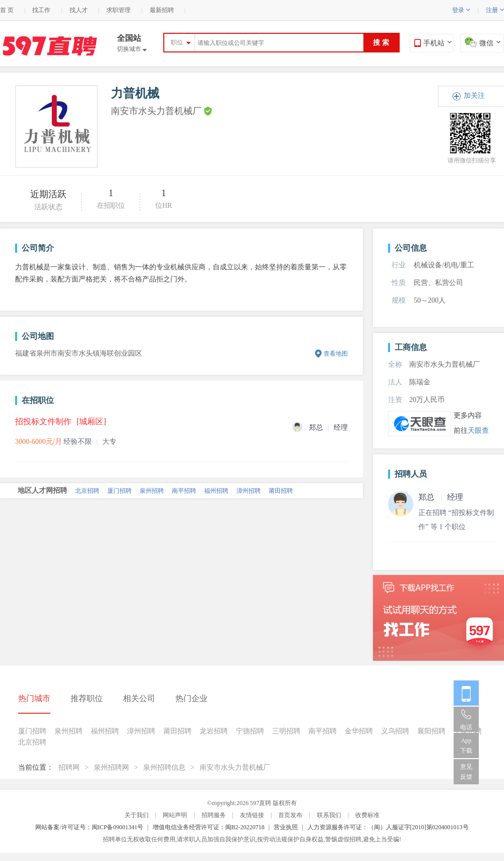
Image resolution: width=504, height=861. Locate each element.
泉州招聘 (152, 491)
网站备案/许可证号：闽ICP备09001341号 (89, 827)
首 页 (7, 10)
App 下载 (466, 745)
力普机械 (135, 93)
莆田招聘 (281, 491)
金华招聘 (359, 731)
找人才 (79, 10)
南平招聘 (184, 491)
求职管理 (118, 10)
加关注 (474, 96)
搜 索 (381, 43)
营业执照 (286, 827)
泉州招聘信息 (164, 767)
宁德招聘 (250, 731)
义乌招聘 (395, 731)
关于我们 (137, 815)
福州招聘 (216, 491)
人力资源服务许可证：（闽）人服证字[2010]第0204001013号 (388, 827)
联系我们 (329, 815)
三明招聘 (286, 731)
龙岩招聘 (214, 731)
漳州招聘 (248, 491)
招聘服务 (214, 815)
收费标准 (367, 815)
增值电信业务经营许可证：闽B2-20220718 (209, 827)
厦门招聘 (119, 491)
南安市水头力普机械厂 (235, 767)
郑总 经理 (441, 497)
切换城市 (132, 49)
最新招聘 (162, 10)
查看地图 (336, 354)
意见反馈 (466, 772)
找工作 (41, 10)
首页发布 (290, 815)
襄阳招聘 (431, 731)
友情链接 (252, 815)
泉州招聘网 (111, 767)
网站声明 (175, 815)
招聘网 (69, 767)
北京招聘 (87, 491)
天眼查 (478, 430)
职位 (177, 42)
